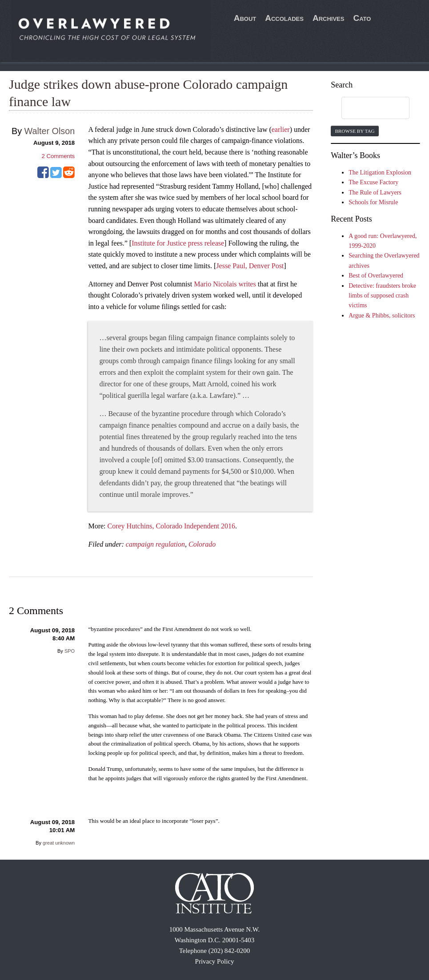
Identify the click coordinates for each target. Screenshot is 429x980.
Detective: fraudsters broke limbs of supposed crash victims (382, 296)
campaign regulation (155, 544)
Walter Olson (50, 131)
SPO (70, 651)
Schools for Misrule (373, 202)
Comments (58, 156)
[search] (367, 108)
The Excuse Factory (373, 182)
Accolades (284, 18)
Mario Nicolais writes (225, 284)
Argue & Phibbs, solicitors (382, 315)
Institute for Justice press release (178, 243)
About (245, 18)
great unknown (59, 843)
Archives (329, 18)
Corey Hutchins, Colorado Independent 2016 (172, 526)
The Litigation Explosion (380, 173)
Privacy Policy (215, 961)
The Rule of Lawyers (375, 192)
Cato (362, 18)
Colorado (202, 544)
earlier (281, 129)
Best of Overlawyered (376, 276)
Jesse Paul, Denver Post (250, 266)
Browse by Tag (355, 131)
